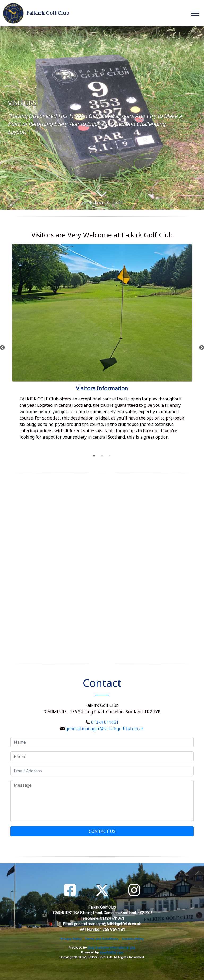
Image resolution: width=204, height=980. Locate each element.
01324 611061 (105, 722)
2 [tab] (102, 456)
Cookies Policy (133, 939)
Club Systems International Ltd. (112, 948)
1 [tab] (94, 456)
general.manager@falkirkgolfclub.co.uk (105, 729)
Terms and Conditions (102, 939)
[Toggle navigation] (195, 13)
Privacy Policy (71, 939)
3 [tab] (110, 456)
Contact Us (102, 831)
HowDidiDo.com (112, 952)
